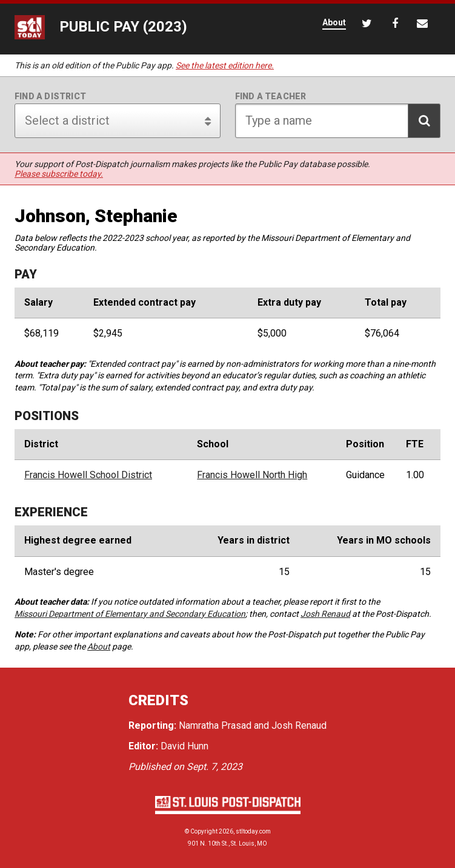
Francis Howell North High (252, 475)
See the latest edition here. (225, 65)
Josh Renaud (325, 614)
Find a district (50, 96)
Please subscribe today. (59, 174)
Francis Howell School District (88, 475)
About (99, 646)
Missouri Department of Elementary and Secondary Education (130, 614)
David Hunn (184, 746)
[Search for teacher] (338, 121)
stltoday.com (253, 831)
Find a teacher (271, 96)
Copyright (204, 831)
